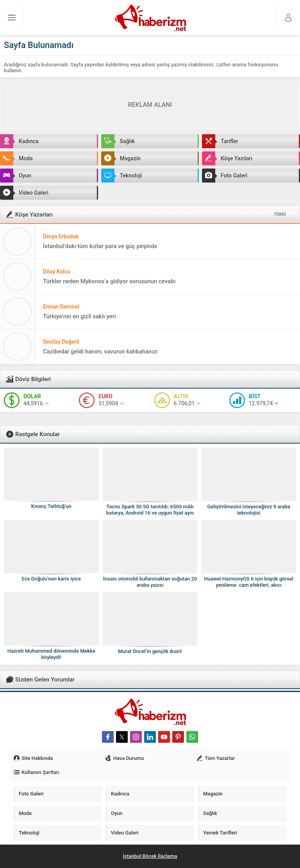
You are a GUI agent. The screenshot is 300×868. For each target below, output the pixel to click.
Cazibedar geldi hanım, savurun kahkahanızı (100, 351)
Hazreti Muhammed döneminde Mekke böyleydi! (51, 654)
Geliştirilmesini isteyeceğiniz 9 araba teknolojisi (249, 510)
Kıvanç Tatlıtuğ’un (51, 506)
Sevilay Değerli (61, 342)
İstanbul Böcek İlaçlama (150, 856)
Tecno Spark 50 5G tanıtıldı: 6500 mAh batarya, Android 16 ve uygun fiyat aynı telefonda (150, 513)
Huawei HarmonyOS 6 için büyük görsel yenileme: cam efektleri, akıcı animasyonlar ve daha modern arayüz (249, 585)
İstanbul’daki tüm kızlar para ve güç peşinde (100, 246)
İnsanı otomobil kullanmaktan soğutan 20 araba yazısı (150, 582)
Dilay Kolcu (57, 272)
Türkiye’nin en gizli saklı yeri (79, 316)
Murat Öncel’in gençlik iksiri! (150, 651)
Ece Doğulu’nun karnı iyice (51, 579)
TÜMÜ (280, 214)
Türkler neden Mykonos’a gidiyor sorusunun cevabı (109, 281)
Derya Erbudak (61, 236)
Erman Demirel (61, 307)
